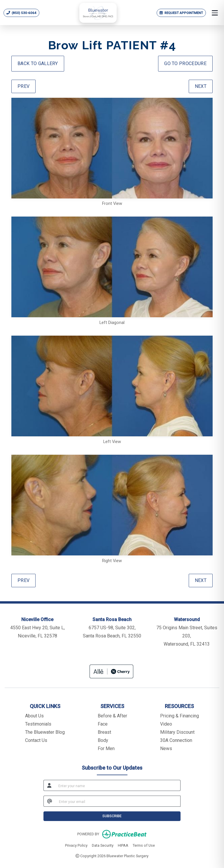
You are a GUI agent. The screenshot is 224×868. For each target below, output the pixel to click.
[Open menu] (215, 13)
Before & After (112, 716)
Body (103, 740)
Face (103, 724)
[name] (118, 785)
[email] (118, 801)
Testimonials (38, 724)
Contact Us (36, 740)
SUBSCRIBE (112, 816)
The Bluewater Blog (45, 732)
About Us (34, 716)
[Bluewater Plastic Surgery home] (98, 13)
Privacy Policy (76, 845)
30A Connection (176, 740)
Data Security (103, 845)
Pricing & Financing (180, 716)
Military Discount (177, 732)
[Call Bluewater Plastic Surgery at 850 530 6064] (21, 13)
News (166, 748)
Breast (104, 732)
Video (166, 724)
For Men (106, 748)
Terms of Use (144, 845)
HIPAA (123, 845)
